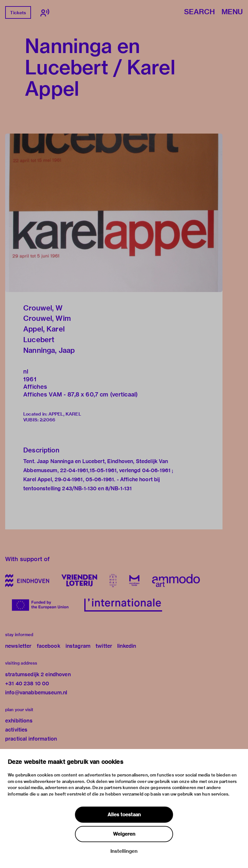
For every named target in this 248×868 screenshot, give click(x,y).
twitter (104, 646)
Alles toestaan (124, 815)
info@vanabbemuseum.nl (36, 693)
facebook (49, 646)
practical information (31, 739)
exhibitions (19, 721)
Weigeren (124, 834)
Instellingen (124, 851)
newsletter (18, 646)
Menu (232, 12)
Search (199, 12)
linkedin (127, 646)
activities (16, 730)
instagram (78, 646)
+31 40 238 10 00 (27, 684)
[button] (114, 213)
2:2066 (47, 420)
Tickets (18, 13)
